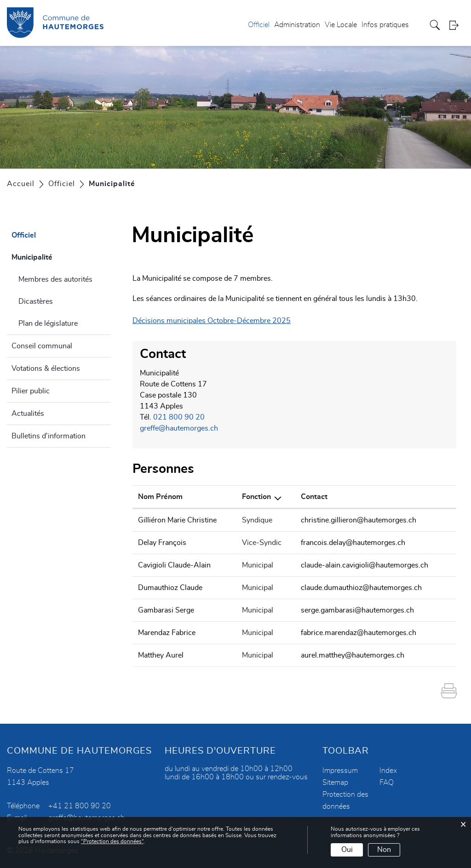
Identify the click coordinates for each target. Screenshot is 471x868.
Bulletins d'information (49, 436)
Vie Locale (341, 25)
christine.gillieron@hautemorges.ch (359, 520)
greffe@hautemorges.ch (179, 428)
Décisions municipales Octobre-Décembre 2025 (212, 321)
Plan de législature (48, 323)
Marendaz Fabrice (167, 633)
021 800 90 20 (179, 417)
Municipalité (54, 256)
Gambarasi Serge (166, 610)
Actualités (28, 414)
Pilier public (31, 391)
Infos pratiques (385, 25)
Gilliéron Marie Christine (177, 520)
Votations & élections (46, 369)
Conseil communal (42, 346)
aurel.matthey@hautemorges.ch (353, 655)
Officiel (259, 25)
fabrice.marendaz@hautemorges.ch (359, 633)
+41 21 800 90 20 (80, 806)
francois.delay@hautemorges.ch (353, 543)
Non (384, 850)
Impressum (340, 771)
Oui (347, 850)
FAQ (387, 783)
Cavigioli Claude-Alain (174, 565)
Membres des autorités (55, 279)
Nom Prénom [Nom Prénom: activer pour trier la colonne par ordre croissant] (160, 497)
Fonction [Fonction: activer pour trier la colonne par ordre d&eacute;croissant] (256, 497)
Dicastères (36, 301)
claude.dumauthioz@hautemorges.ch (361, 588)
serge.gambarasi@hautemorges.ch (357, 610)
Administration (297, 25)
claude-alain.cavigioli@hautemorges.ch (365, 565)
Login (457, 25)
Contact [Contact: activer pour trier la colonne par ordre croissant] (314, 497)
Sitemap (335, 783)
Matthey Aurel (161, 655)
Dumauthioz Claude (170, 588)
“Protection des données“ (112, 841)
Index (388, 771)
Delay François (162, 543)
